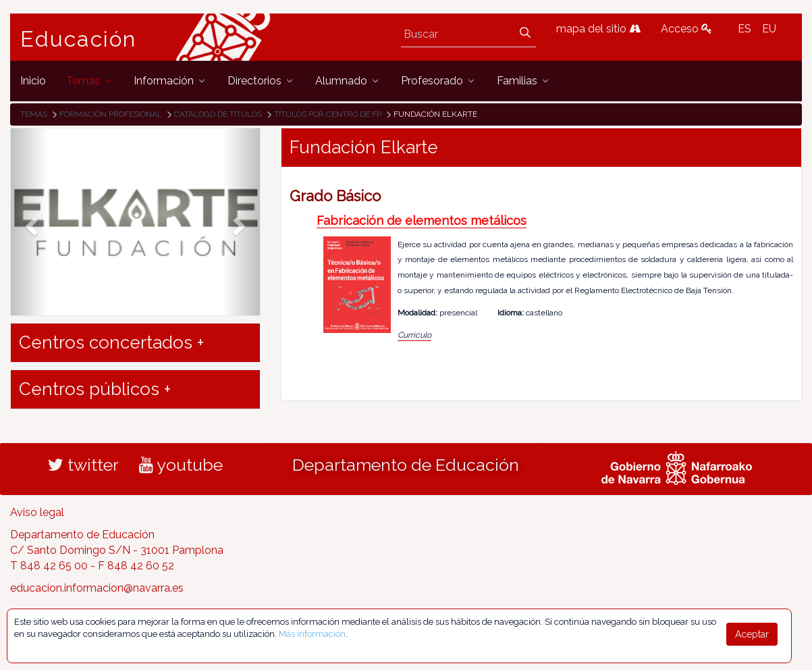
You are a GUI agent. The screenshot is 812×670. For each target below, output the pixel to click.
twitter (83, 465)
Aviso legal (37, 512)
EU (769, 29)
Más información (312, 634)
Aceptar (752, 634)
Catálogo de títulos (218, 114)
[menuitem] (33, 81)
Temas (34, 114)
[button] (29, 222)
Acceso (686, 29)
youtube (181, 465)
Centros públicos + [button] (95, 389)
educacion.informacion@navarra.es (97, 588)
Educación (78, 39)
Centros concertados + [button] (111, 342)
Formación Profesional (111, 114)
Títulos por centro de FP (328, 114)
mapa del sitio (598, 29)
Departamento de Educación (406, 465)
